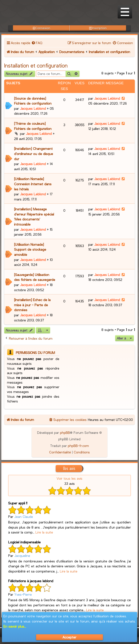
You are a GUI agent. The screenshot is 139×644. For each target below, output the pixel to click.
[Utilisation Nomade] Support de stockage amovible (30, 249)
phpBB (65, 433)
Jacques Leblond (33, 108)
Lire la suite (44, 532)
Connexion (41, 28)
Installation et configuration (36, 65)
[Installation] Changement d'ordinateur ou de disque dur (34, 154)
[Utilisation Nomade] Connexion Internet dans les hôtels (33, 184)
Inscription (98, 28)
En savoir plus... (15, 626)
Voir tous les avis (69, 478)
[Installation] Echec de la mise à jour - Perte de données (32, 305)
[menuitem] (37, 43)
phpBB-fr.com (78, 446)
